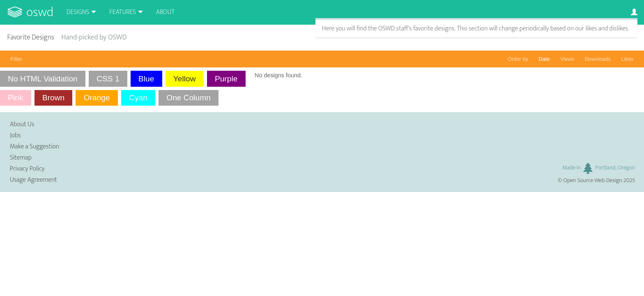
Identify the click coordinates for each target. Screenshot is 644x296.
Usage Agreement (33, 180)
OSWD (40, 12)
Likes (628, 59)
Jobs (15, 135)
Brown (53, 98)
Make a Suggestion (34, 147)
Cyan (138, 98)
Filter (16, 59)
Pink (15, 98)
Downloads (598, 59)
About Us (22, 124)
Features (123, 12)
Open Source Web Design (593, 180)
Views (567, 59)
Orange (97, 98)
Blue (146, 79)
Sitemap (21, 158)
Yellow (185, 79)
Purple (226, 79)
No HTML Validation (43, 79)
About (165, 12)
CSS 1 (108, 79)
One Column (189, 98)
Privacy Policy (27, 169)
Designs (78, 12)
